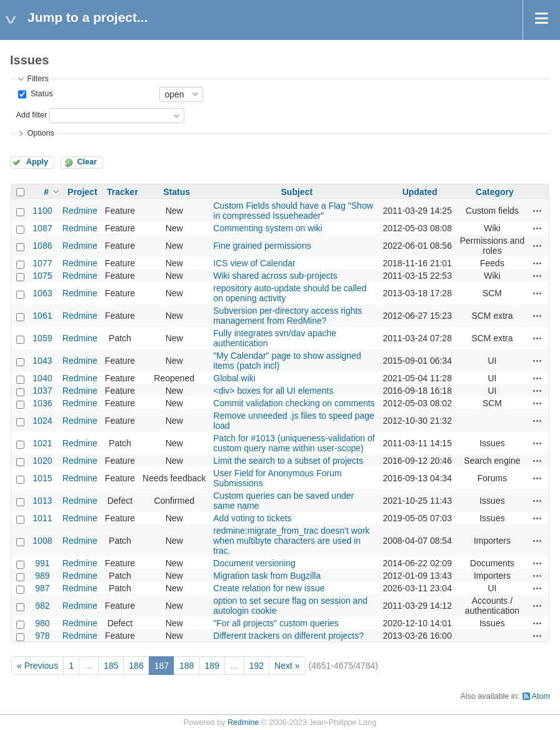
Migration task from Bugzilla (267, 576)
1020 (42, 461)
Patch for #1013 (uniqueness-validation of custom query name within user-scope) (294, 443)
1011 (42, 518)
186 (136, 666)
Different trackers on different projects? (288, 636)
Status (40, 94)
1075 (42, 276)
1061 (42, 316)
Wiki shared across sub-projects (275, 276)
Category (495, 192)
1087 (42, 228)
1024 (42, 421)
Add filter (31, 115)
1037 (42, 391)
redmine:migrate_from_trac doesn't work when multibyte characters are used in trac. (291, 541)
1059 (42, 338)
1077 (42, 263)
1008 (42, 541)
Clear (87, 162)
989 (42, 576)
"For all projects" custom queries (276, 623)
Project (82, 192)
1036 (42, 403)
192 (257, 666)
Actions (537, 211)
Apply (37, 162)
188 (187, 666)
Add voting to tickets (252, 518)
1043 (42, 361)
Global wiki (234, 378)
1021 (42, 443)
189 (212, 666)
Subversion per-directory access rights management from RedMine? (287, 316)
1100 (42, 211)
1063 (42, 293)
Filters (37, 79)
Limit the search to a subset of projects (288, 461)
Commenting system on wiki (267, 228)
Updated (420, 192)
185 (111, 666)
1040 (42, 378)
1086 (42, 246)
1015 (42, 478)
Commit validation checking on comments (294, 403)
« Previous (37, 666)
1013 (42, 501)
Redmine (80, 211)
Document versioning (254, 563)
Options (40, 133)
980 (42, 623)
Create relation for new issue (269, 588)
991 (42, 563)
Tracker (122, 192)
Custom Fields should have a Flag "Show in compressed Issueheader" (293, 211)
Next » (287, 666)
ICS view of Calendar (254, 263)
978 (42, 636)
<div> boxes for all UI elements (273, 391)
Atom (541, 696)
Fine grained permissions (262, 246)
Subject (297, 192)
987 (42, 588)
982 (42, 606)
